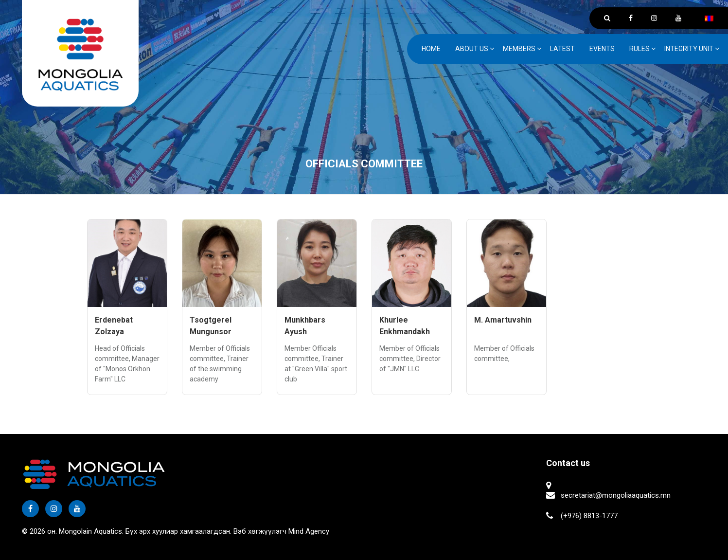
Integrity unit (689, 49)
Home (431, 49)
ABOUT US (472, 49)
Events (602, 49)
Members (519, 49)
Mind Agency (309, 531)
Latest (562, 49)
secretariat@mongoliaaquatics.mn (616, 495)
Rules (639, 49)
